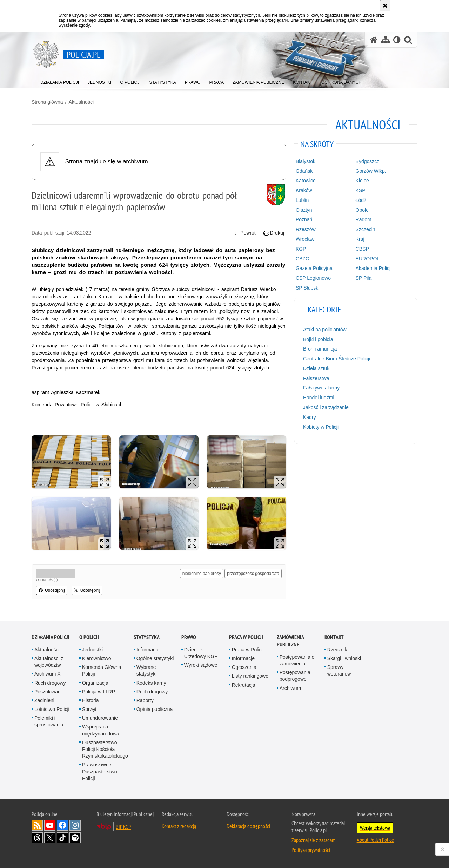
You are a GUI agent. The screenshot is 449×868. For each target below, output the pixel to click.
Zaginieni (44, 700)
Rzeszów (306, 229)
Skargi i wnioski (344, 658)
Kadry (310, 417)
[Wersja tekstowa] (397, 40)
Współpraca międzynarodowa (101, 730)
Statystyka (147, 637)
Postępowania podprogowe (295, 676)
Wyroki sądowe (201, 665)
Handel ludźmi (319, 398)
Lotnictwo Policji (52, 709)
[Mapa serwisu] (386, 40)
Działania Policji (51, 637)
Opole (362, 210)
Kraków (304, 190)
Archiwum (290, 688)
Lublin (302, 200)
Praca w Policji (246, 637)
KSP (361, 190)
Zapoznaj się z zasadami (314, 840)
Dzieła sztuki (317, 368)
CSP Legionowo (313, 278)
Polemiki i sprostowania (49, 721)
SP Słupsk (307, 288)
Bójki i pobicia (318, 339)
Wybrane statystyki (147, 670)
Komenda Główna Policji (102, 670)
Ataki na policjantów (325, 330)
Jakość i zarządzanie (326, 407)
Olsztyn (304, 210)
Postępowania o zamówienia (297, 660)
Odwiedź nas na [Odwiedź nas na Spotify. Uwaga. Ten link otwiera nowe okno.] (75, 838)
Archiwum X (48, 674)
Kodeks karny (151, 683)
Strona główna (47, 102)
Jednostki (92, 650)
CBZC (302, 259)
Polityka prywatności (311, 850)
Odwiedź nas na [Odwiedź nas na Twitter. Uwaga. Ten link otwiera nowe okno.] (50, 838)
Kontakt (334, 637)
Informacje (148, 650)
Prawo (189, 637)
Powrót (245, 233)
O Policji (89, 637)
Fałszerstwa (316, 378)
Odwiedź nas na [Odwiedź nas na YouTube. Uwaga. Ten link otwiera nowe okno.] (50, 825)
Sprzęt (89, 709)
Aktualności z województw (49, 662)
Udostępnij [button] (52, 590)
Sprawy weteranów (339, 670)
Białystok (306, 161)
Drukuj (274, 233)
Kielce (362, 181)
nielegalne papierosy (202, 574)
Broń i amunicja (320, 349)
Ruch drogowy (50, 683)
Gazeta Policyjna (314, 268)
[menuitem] (60, 81)
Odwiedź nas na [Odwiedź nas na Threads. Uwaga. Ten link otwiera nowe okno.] (37, 838)
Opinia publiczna (155, 709)
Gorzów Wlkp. (371, 171)
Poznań (304, 219)
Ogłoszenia (244, 667)
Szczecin (366, 229)
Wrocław (305, 239)
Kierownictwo (96, 658)
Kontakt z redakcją (179, 826)
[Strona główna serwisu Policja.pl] (374, 40)
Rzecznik (337, 650)
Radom (364, 219)
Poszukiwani (48, 692)
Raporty (145, 700)
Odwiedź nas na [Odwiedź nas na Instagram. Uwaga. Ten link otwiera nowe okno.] (75, 825)
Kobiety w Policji (321, 427)
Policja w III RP (99, 692)
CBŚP (362, 249)
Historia (90, 700)
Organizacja (95, 683)
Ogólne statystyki (155, 658)
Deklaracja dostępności (248, 826)
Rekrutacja (244, 685)
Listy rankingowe (250, 676)
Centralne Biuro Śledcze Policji (337, 359)
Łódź (361, 200)
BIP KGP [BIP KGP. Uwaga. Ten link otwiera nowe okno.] (123, 827)
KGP (301, 249)
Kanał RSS (37, 825)
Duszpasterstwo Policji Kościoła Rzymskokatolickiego (105, 749)
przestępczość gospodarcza (253, 574)
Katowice (306, 181)
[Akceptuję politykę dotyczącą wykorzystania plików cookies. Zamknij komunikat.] (385, 6)
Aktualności (81, 102)
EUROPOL (368, 259)
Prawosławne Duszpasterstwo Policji (100, 771)
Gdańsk (304, 171)
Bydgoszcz (368, 161)
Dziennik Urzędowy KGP (201, 653)
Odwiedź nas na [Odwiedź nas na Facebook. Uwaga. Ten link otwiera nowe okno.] (62, 825)
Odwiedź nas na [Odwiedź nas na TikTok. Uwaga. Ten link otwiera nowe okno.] (62, 838)
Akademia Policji (374, 268)
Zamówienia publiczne (290, 641)
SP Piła (364, 278)
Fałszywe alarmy (321, 388)
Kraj (360, 239)
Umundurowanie (100, 718)
